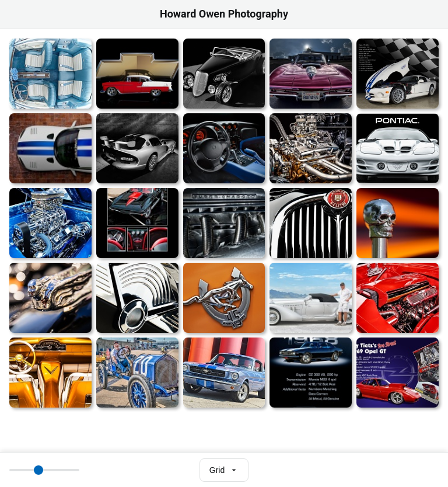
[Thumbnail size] (44, 470)
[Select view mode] (224, 470)
